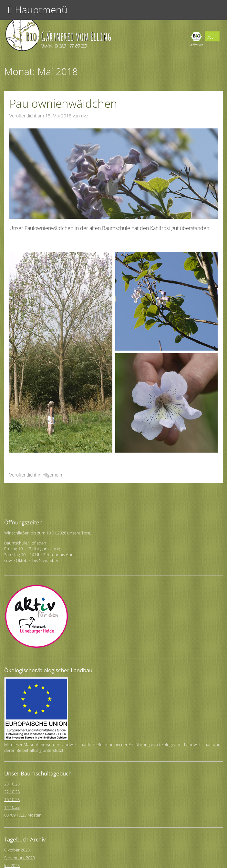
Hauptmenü (41, 10)
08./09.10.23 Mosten (23, 815)
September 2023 (20, 858)
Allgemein (52, 475)
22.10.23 (12, 792)
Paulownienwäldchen (63, 103)
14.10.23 (12, 807)
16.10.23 (12, 799)
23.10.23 (12, 784)
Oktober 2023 (17, 850)
